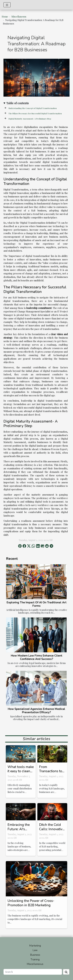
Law (35, 950)
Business (35, 955)
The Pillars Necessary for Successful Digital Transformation (35, 113)
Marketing (35, 946)
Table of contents (18, 103)
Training (35, 959)
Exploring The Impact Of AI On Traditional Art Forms (37, 604)
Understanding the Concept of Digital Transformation (33, 108)
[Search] (33, 972)
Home (5, 17)
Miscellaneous (19, 17)
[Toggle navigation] (7, 5)
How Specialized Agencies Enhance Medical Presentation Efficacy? (36, 711)
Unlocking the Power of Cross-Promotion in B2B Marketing (31, 903)
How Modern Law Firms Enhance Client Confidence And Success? (37, 657)
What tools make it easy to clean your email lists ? (21, 771)
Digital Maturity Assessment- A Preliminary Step (30, 119)
